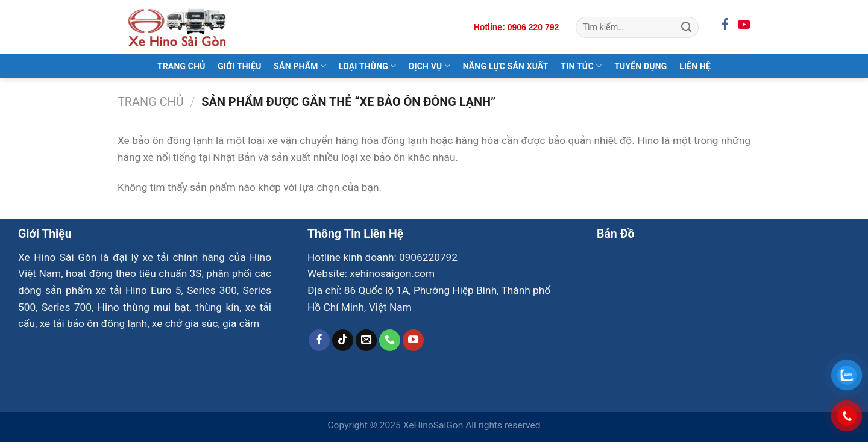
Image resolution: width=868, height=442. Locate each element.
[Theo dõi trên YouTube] (414, 340)
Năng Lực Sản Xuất (506, 66)
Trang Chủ (181, 66)
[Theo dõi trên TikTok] (343, 340)
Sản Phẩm (300, 66)
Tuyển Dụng (640, 66)
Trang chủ (151, 102)
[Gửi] (686, 27)
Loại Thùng (368, 66)
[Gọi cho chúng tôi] (390, 340)
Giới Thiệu (239, 66)
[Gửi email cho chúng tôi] (366, 340)
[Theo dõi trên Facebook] (319, 340)
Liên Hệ (695, 66)
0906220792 (428, 257)
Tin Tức (581, 66)
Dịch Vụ (429, 66)
